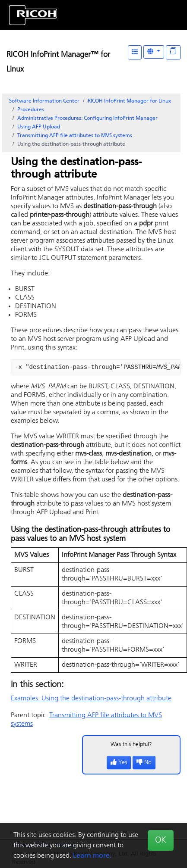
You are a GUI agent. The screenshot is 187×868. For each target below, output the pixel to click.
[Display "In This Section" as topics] (173, 52)
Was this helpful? (131, 745)
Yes (119, 763)
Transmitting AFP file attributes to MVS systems (75, 136)
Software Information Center (44, 101)
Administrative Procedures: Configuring (87, 119)
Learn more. (92, 856)
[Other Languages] (154, 52)
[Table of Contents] (135, 52)
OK (161, 840)
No (144, 763)
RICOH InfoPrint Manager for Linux (129, 101)
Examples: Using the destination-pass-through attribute (91, 699)
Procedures (31, 110)
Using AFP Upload (39, 127)
